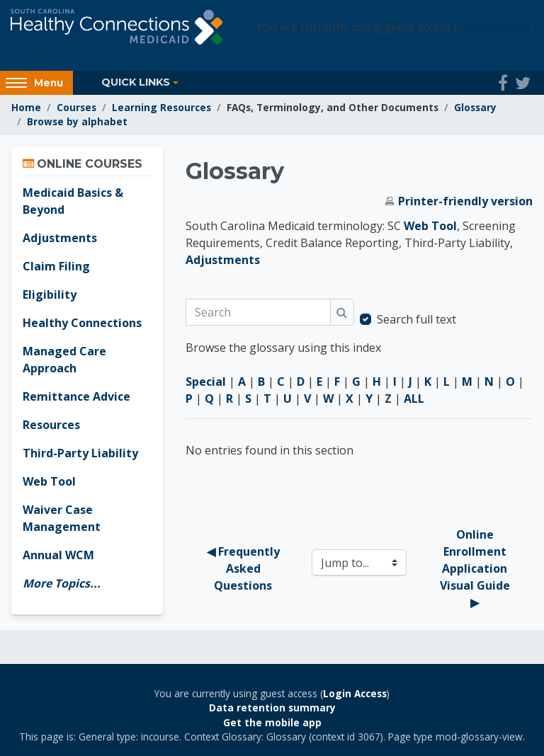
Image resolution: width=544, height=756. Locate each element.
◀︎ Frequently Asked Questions (245, 568)
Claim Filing (56, 266)
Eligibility (50, 294)
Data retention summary (272, 708)
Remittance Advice (76, 396)
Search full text (416, 319)
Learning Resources (161, 107)
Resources (51, 425)
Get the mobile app (272, 722)
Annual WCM (58, 555)
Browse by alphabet (77, 121)
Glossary (475, 107)
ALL (414, 399)
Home (26, 107)
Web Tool (430, 226)
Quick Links (136, 82)
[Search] (258, 312)
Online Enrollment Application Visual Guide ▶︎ (476, 568)
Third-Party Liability (80, 453)
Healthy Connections (82, 323)
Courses (76, 107)
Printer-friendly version (465, 201)
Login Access (494, 27)
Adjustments (223, 260)
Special (206, 382)
